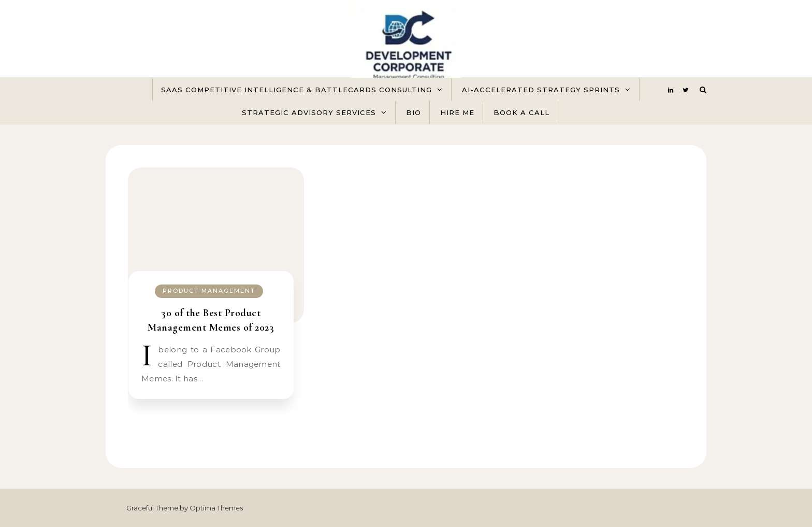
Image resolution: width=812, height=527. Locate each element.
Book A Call (521, 112)
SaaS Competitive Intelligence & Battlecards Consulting (296, 90)
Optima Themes (216, 508)
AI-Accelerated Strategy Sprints (541, 90)
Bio (414, 112)
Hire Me (457, 112)
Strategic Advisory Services (309, 112)
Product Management (209, 291)
